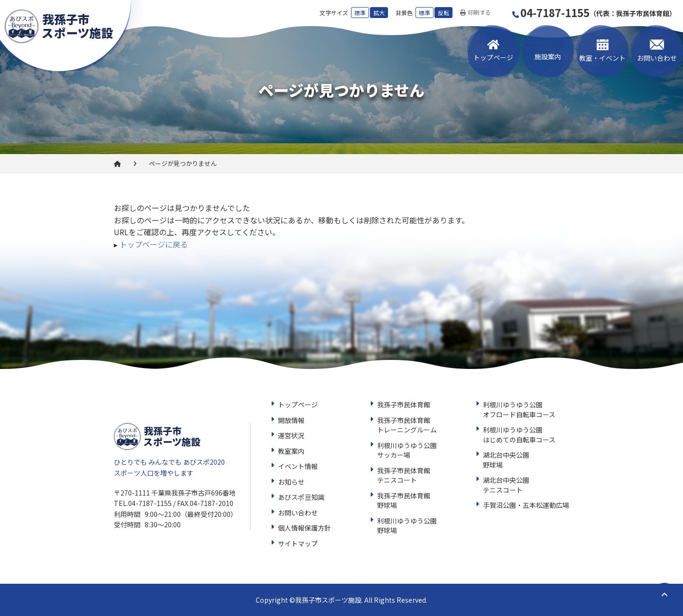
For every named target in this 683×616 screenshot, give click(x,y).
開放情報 (291, 420)
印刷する (475, 13)
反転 (443, 13)
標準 (360, 13)
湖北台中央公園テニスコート (506, 485)
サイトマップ (298, 543)
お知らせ (291, 482)
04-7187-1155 (594, 13)
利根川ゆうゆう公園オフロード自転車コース (519, 409)
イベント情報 (298, 466)
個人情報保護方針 (305, 528)
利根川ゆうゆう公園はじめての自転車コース (519, 435)
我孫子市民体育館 (404, 405)
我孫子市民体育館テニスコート (404, 475)
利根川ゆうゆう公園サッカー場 (407, 450)
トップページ (493, 57)
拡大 (379, 13)
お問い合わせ (657, 58)
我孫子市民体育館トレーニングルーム (407, 425)
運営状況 (291, 435)
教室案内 (291, 451)
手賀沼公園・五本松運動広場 (526, 505)
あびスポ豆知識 (301, 497)
